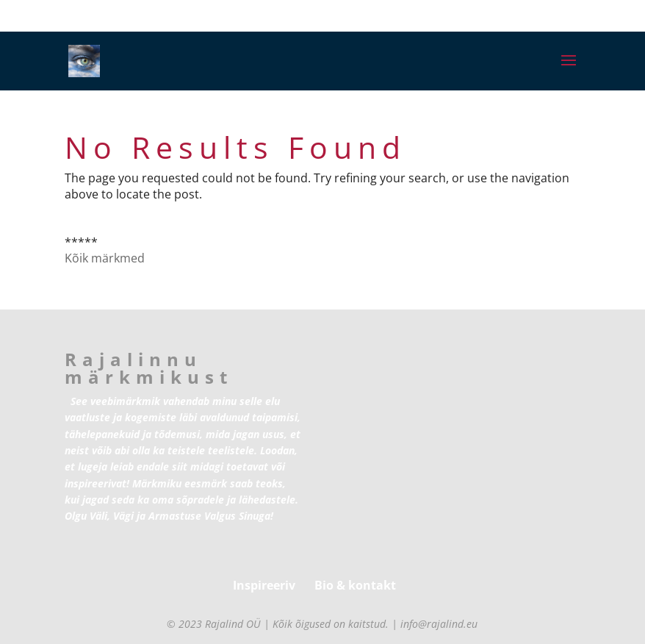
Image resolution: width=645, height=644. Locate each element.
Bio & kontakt (355, 585)
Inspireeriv (264, 585)
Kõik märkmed (105, 258)
